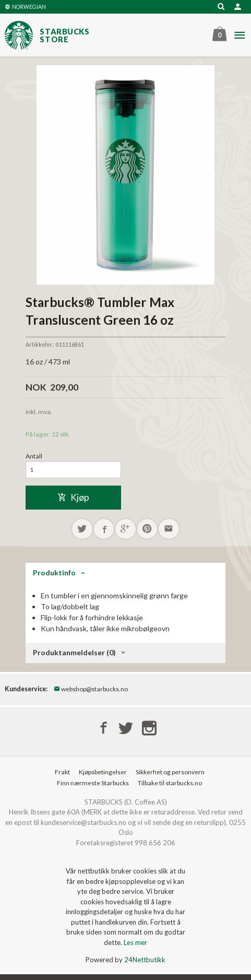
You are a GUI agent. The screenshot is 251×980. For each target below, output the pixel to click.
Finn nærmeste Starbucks (93, 783)
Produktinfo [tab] (54, 572)
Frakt (62, 772)
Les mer (135, 942)
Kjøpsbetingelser (103, 772)
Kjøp (73, 497)
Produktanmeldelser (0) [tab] (74, 652)
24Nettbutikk (145, 960)
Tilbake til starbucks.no (170, 783)
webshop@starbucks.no (91, 689)
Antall (34, 456)
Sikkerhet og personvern (170, 772)
